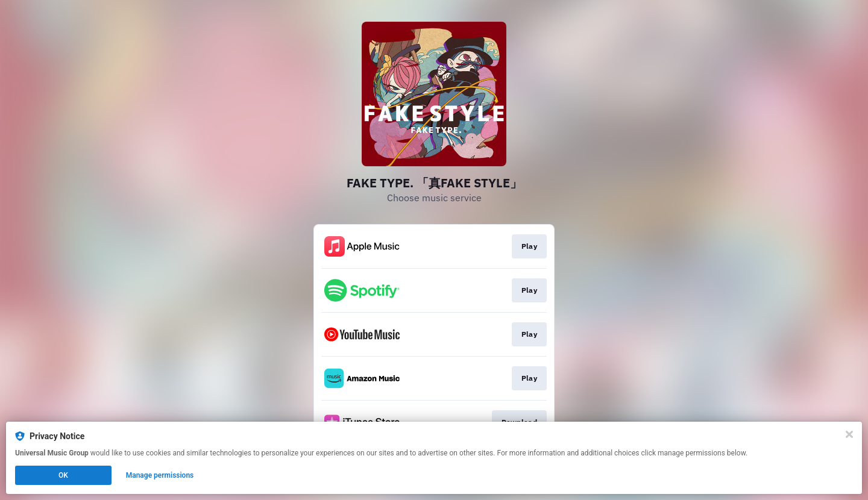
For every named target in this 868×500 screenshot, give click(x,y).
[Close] (849, 434)
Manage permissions (160, 475)
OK (63, 475)
